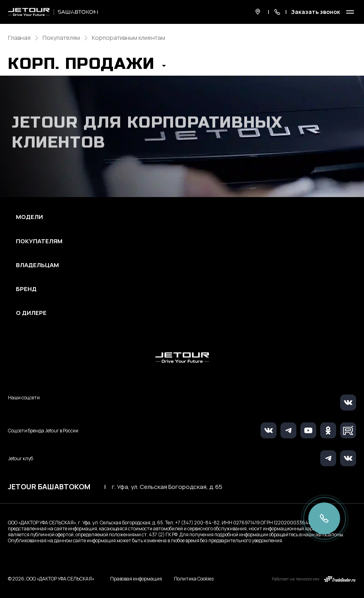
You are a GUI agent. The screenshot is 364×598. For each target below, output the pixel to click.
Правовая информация (136, 579)
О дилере (31, 313)
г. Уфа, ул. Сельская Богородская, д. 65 (167, 487)
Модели (29, 217)
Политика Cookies (194, 579)
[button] (87, 66)
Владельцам (37, 265)
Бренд (26, 289)
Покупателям (39, 241)
